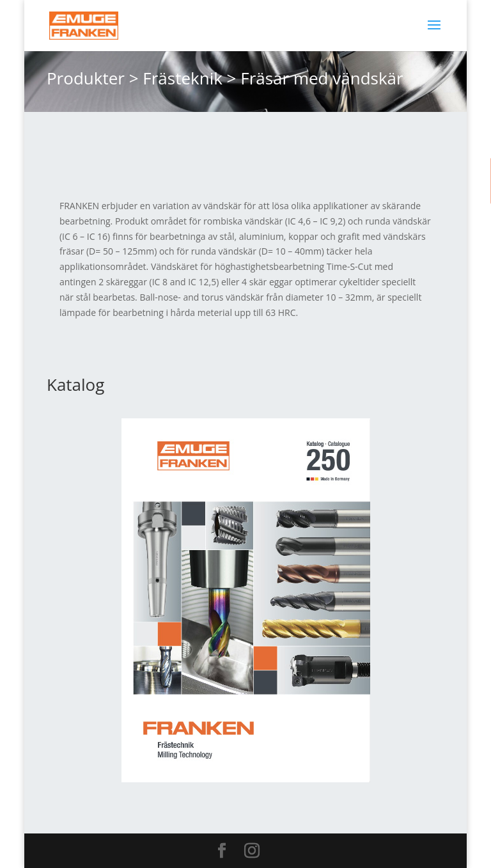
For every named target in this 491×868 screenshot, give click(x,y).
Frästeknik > (189, 78)
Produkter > (93, 78)
